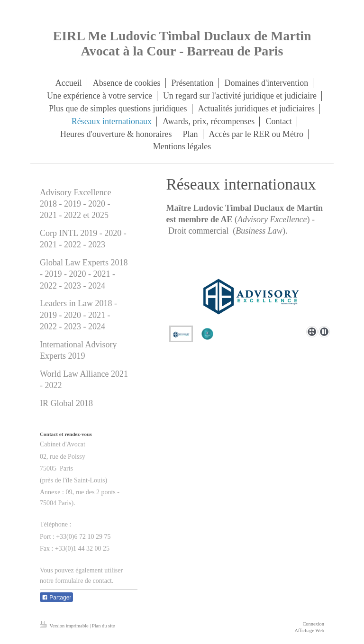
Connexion (313, 624)
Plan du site (104, 626)
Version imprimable (65, 626)
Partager (56, 598)
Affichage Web (309, 630)
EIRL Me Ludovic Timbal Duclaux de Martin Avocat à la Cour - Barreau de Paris (182, 43)
